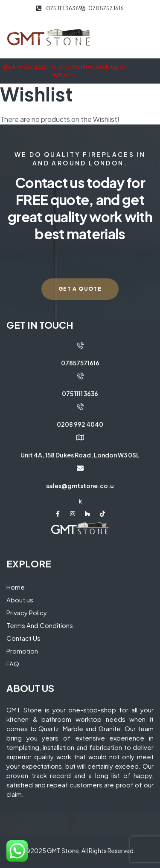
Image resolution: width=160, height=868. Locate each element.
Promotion (22, 651)
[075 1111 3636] (80, 376)
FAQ (13, 664)
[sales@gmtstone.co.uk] (80, 468)
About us (20, 600)
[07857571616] (80, 345)
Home (16, 587)
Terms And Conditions (40, 625)
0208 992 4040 (80, 424)
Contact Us (23, 638)
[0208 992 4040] (80, 407)
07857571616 (80, 363)
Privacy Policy (27, 612)
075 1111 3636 (80, 393)
